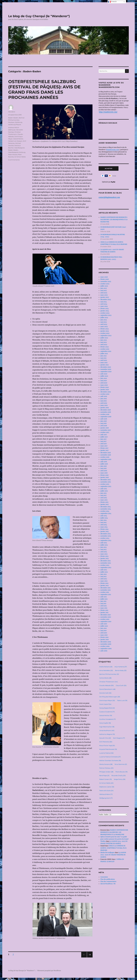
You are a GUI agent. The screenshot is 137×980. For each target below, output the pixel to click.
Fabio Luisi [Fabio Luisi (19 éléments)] (122, 700)
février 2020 (105, 387)
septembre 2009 (106, 649)
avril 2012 (104, 579)
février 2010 (104, 637)
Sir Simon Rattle (20, 157)
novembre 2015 (106, 482)
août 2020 (104, 374)
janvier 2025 (105, 297)
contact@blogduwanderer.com (109, 197)
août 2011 (104, 597)
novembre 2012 (106, 563)
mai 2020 (104, 381)
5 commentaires (14, 160)
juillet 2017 (104, 437)
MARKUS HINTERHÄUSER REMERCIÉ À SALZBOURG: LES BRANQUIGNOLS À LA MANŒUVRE (114, 220)
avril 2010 (104, 633)
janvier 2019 (105, 408)
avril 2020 (104, 383)
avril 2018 (104, 426)
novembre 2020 (106, 369)
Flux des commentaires (108, 882)
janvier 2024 (105, 311)
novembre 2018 (106, 412)
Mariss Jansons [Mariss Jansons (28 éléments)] (106, 764)
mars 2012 (104, 581)
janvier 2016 (105, 477)
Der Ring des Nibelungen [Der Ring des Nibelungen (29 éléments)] (110, 697)
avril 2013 (104, 552)
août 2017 (104, 435)
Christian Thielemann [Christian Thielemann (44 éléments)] (108, 682)
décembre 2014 (106, 507)
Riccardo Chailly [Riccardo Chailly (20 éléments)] (119, 776)
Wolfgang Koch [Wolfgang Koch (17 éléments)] (106, 798)
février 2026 (105, 279)
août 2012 (104, 570)
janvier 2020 (105, 390)
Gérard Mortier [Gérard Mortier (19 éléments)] (106, 715)
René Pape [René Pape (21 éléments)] (104, 776)
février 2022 (105, 347)
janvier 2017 (105, 450)
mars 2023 (104, 327)
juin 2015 (103, 493)
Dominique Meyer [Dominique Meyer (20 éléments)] (107, 700)
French (112, 2)
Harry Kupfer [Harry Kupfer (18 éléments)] (105, 723)
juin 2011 (103, 601)
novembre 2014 (106, 509)
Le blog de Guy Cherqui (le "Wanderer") (39, 16)
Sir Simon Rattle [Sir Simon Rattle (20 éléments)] (106, 783)
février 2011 (104, 610)
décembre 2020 (106, 367)
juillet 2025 (104, 286)
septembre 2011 (106, 595)
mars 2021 (104, 363)
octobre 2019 (105, 394)
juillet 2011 (104, 599)
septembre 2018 (106, 417)
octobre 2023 (105, 313)
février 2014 (104, 529)
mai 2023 (103, 322)
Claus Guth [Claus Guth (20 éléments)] (121, 685)
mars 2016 (104, 473)
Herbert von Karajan (15, 141)
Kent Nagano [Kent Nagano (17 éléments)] (119, 738)
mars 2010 (104, 635)
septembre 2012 (106, 568)
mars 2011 (104, 608)
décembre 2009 (106, 642)
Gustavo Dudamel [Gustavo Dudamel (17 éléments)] (107, 712)
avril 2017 (104, 444)
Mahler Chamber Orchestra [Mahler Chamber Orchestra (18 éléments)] (110, 760)
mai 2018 (103, 423)
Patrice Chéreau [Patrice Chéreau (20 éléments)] (106, 768)
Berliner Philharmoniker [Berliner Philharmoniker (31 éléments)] (109, 674)
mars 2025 (104, 295)
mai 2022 (104, 342)
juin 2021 (103, 356)
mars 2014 (104, 527)
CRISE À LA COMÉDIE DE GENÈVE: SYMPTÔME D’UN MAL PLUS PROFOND (113, 848)
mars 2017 (104, 446)
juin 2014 (103, 520)
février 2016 (104, 475)
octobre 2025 (105, 284)
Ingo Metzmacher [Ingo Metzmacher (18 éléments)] (107, 727)
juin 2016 (104, 466)
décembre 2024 (106, 300)
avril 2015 (104, 498)
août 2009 (104, 651)
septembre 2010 (106, 622)
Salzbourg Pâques (15, 124)
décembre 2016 (106, 453)
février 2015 (104, 502)
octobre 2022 (105, 333)
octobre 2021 (105, 349)
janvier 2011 (104, 613)
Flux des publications (108, 879)
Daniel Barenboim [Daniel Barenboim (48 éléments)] (107, 689)
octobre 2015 (105, 484)
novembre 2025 (106, 282)
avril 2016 (104, 471)
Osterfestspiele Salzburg (17, 152)
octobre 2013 (105, 538)
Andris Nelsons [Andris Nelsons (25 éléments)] (106, 667)
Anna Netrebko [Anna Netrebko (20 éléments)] (106, 670)
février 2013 (104, 556)
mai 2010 (103, 631)
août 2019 (104, 396)
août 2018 (104, 419)
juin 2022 (104, 340)
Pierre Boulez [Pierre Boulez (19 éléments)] (121, 772)
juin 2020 (104, 378)
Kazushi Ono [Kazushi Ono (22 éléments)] (105, 738)
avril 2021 (104, 360)
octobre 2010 (105, 619)
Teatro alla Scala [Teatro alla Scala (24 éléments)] (106, 791)
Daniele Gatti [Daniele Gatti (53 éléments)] (105, 693)
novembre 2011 (106, 590)
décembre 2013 (105, 534)
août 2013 (104, 543)
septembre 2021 (106, 351)
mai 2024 (104, 302)
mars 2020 (104, 385)
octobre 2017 (105, 432)
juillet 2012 (104, 572)
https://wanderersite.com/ (108, 112)
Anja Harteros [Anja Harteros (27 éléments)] (121, 667)
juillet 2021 (104, 354)
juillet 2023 (104, 318)
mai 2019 (103, 401)
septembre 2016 (106, 459)
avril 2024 (104, 304)
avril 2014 (104, 525)
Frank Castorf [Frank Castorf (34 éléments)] (105, 704)
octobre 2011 (105, 592)
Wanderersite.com (113, 150)
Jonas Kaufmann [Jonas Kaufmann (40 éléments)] (107, 730)
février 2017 (104, 448)
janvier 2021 (105, 365)
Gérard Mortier (18, 139)
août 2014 (104, 516)
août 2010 (104, 624)
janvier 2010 (105, 640)
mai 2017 (103, 441)
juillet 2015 (104, 491)
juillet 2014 (104, 518)
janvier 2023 (105, 331)
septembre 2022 (106, 336)
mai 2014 (103, 522)
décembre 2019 (106, 392)
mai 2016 (103, 468)
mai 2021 (103, 358)
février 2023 (104, 329)
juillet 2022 (104, 338)
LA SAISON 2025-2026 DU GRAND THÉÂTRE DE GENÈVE (113, 855)
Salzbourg (19, 122)
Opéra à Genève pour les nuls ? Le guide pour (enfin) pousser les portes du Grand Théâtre (114, 839)
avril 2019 (104, 403)
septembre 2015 (106, 486)
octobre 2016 (105, 457)
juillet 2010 (104, 626)
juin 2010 (103, 628)
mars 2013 (104, 554)
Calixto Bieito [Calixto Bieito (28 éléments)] (105, 678)
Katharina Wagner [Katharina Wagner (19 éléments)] (107, 734)
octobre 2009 (105, 646)
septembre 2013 (106, 541)
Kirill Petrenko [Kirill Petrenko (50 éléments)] (106, 742)
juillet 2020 (104, 376)
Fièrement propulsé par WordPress (49, 971)
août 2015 (104, 489)
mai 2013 (103, 550)
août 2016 (104, 462)
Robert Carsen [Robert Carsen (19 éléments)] (106, 779)
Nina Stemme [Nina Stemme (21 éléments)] (121, 764)
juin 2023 (104, 320)
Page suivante (90, 957)
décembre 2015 (106, 480)
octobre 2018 (105, 414)
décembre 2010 (106, 615)
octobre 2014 (105, 511)
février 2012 (104, 583)
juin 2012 (103, 574)
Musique (11, 122)
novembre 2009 (106, 644)
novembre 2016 (106, 455)
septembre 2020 (106, 372)
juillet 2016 (104, 464)
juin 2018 (103, 421)
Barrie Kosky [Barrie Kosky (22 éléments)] (121, 670)
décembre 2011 (105, 588)
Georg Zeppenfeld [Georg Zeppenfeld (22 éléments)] (107, 708)
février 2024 (105, 309)
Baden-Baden (13, 118)
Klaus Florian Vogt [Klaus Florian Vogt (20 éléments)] (107, 745)
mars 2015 (104, 500)
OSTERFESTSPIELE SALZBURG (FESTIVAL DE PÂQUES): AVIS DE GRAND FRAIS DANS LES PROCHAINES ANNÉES (44, 89)
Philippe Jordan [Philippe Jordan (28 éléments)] (106, 772)
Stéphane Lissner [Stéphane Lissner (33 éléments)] (107, 787)
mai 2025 (104, 291)
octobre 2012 (105, 565)
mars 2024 (104, 306)
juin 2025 (104, 288)
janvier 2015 (105, 504)
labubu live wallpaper (108, 853)
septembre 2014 (106, 513)
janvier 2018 (105, 428)
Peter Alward (13, 155)
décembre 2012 (106, 561)
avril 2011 (104, 606)
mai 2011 (103, 604)
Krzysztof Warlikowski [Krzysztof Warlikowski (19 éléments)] (108, 749)
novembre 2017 (106, 430)
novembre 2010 (106, 617)
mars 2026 (104, 277)
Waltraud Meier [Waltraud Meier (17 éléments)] (106, 794)
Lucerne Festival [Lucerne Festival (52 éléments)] (106, 753)
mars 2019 (104, 405)
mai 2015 (103, 495)
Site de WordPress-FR (108, 884)
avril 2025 (104, 293)
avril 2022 (104, 345)
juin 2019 (104, 399)
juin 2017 (103, 439)
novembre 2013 (106, 536)
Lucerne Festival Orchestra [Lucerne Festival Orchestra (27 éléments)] (110, 757)
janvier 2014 (105, 531)
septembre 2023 (106, 315)
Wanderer (12, 112)
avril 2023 (104, 324)
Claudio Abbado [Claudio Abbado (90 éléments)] (106, 685)
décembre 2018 (106, 410)
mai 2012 (103, 577)
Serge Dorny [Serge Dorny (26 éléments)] (120, 779)
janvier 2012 (105, 586)
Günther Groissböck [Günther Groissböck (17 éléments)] (108, 719)
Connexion (104, 877)
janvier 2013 (104, 559)
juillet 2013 (104, 545)
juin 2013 (103, 547)
